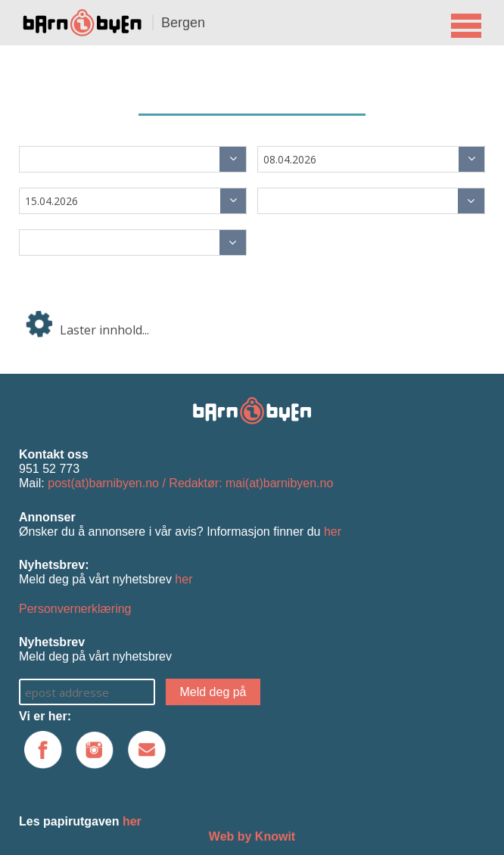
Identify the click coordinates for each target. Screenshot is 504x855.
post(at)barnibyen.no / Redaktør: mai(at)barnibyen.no (190, 483)
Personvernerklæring (75, 609)
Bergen (183, 23)
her (333, 532)
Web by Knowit (252, 836)
